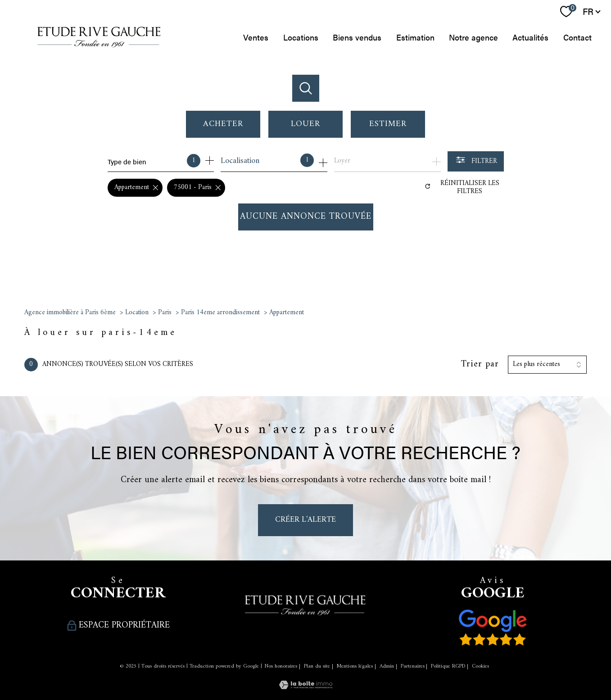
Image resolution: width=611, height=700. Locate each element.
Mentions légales (355, 666)
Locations (301, 37)
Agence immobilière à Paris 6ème (70, 313)
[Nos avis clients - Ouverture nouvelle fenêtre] (493, 628)
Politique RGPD (448, 666)
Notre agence (473, 37)
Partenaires (413, 666)
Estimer (388, 124)
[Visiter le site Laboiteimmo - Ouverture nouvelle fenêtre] (306, 686)
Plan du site (317, 666)
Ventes (256, 37)
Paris (165, 313)
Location (137, 313)
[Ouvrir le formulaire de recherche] (476, 161)
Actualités (530, 37)
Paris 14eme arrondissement (220, 313)
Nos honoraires (281, 666)
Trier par (480, 365)
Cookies (480, 667)
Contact (577, 37)
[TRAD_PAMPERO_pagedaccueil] (99, 52)
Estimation (415, 37)
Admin (387, 666)
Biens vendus (357, 37)
